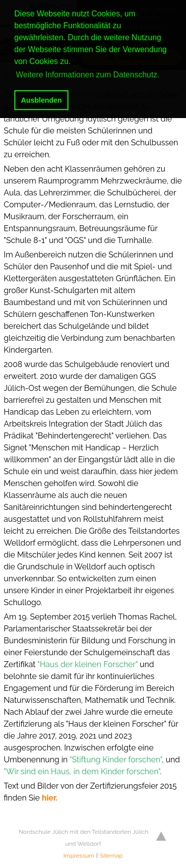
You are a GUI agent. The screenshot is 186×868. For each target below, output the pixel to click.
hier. (50, 798)
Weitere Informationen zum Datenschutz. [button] (88, 75)
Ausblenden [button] (41, 100)
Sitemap (112, 856)
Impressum (79, 856)
